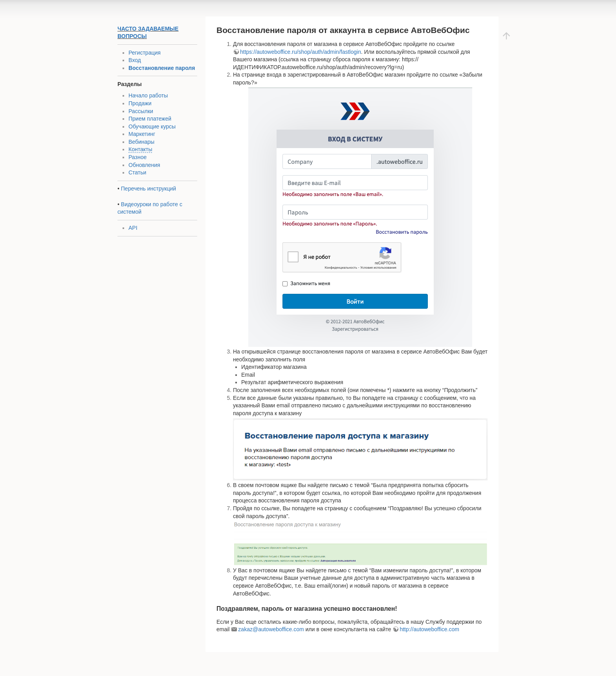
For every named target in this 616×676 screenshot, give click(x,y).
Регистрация (145, 53)
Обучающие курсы (152, 126)
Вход (135, 60)
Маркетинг (142, 134)
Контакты (140, 149)
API (133, 228)
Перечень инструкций (148, 189)
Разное (137, 157)
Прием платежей (150, 119)
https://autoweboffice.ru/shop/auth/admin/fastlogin (301, 52)
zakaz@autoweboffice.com (271, 629)
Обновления (144, 165)
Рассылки (141, 111)
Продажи (140, 103)
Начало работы (148, 95)
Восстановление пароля (162, 68)
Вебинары (141, 142)
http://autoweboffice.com (429, 629)
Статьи (137, 172)
